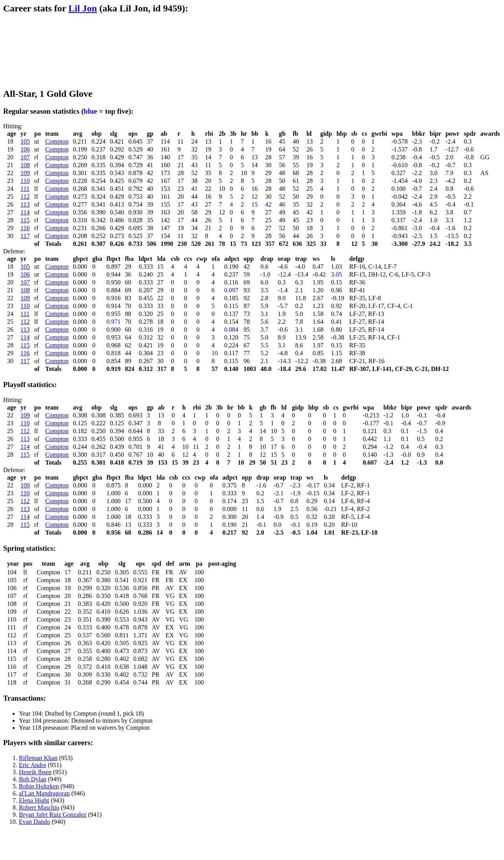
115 (25, 220)
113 (25, 204)
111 (25, 189)
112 (25, 197)
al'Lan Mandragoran (44, 793)
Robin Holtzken (39, 786)
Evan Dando (35, 822)
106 (25, 149)
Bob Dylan (33, 779)
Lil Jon (83, 8)
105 (25, 141)
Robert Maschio (39, 807)
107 (25, 157)
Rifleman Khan (38, 758)
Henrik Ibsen (35, 772)
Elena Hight (34, 800)
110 (25, 181)
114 (25, 212)
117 (25, 236)
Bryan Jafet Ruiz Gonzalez (53, 815)
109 (25, 173)
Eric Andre (33, 765)
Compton (57, 141)
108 (25, 165)
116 (25, 228)
